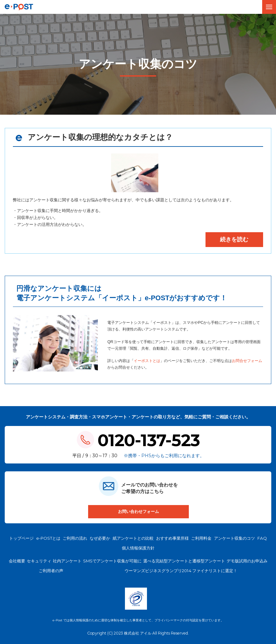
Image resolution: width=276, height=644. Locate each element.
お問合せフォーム (247, 362)
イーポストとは (147, 362)
